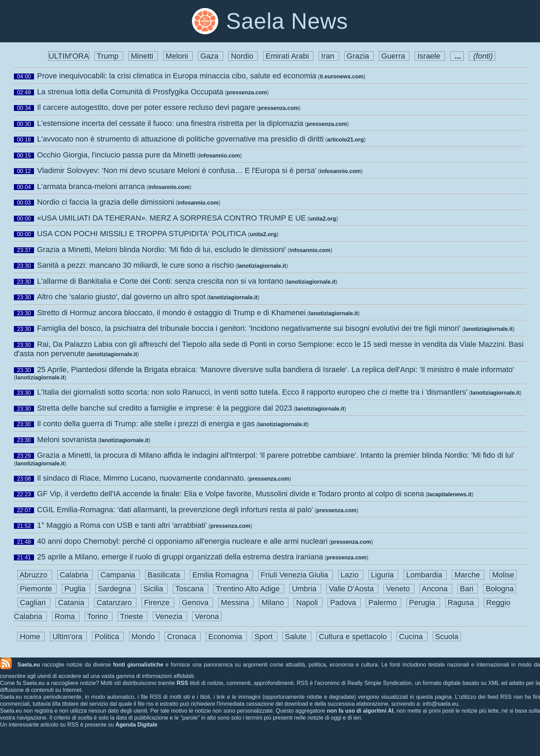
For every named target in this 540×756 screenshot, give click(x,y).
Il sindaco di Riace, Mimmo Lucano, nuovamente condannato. (142, 478)
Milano (274, 603)
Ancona (436, 589)
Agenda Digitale (137, 725)
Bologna (500, 589)
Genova (196, 603)
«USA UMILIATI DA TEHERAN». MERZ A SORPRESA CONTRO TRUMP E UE (172, 218)
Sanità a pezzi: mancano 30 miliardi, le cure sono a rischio (136, 265)
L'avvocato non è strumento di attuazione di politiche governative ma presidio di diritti (180, 139)
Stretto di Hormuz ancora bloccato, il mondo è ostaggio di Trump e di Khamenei (171, 313)
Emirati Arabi (288, 56)
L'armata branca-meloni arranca (91, 186)
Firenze (158, 603)
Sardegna (116, 589)
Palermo (383, 603)
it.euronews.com (341, 76)
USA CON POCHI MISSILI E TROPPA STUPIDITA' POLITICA (142, 234)
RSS (182, 683)
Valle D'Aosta (352, 589)
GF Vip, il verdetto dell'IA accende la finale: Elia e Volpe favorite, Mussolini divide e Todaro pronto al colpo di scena (231, 494)
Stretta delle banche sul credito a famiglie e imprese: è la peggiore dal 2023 (165, 408)
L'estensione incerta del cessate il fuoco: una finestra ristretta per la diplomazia (170, 123)
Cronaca (183, 637)
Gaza (210, 56)
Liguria (383, 575)
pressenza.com (247, 92)
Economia (226, 637)
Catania (72, 603)
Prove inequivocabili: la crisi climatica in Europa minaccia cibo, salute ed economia (177, 76)
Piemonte (37, 589)
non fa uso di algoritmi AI (360, 711)
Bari (468, 589)
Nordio (243, 56)
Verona (207, 616)
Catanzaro (115, 603)
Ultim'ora (68, 637)
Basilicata (165, 575)
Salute (297, 637)
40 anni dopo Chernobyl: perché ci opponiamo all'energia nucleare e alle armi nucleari (182, 541)
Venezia (170, 616)
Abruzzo (35, 575)
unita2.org (323, 219)
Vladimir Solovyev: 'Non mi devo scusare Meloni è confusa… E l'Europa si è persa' (177, 170)
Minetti (143, 56)
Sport (265, 637)
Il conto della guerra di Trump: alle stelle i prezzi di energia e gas (146, 424)
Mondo (144, 637)
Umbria (305, 589)
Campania (119, 575)
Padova (344, 603)
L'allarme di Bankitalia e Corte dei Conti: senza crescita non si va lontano (160, 281)
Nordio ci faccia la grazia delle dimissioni (106, 202)
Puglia (76, 589)
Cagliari (34, 603)
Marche (468, 575)
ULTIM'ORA (69, 56)
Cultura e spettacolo (354, 637)
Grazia (359, 56)
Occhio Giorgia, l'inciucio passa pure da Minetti (116, 155)
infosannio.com (219, 156)
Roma (66, 616)
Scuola (447, 637)
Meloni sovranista (67, 440)
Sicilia (154, 589)
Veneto (399, 589)
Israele (430, 56)
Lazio (351, 575)
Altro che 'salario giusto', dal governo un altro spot (121, 297)
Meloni (178, 56)
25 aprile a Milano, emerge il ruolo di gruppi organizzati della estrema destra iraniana (180, 557)
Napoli (308, 603)
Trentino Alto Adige (249, 589)
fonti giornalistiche (138, 665)
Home (31, 637)
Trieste (133, 616)
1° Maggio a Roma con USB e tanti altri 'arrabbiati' (122, 525)
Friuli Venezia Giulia (296, 575)
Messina (236, 603)
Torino (99, 616)
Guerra (394, 56)
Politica (108, 637)
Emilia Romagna (221, 575)
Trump (109, 56)
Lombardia (425, 575)
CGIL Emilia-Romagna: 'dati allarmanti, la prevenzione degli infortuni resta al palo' (175, 510)
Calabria (75, 575)
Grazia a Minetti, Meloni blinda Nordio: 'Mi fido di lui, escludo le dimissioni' (162, 250)
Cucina (412, 637)
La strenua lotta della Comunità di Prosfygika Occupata (130, 92)
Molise (503, 575)
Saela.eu (29, 665)
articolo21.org (346, 140)
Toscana (191, 589)
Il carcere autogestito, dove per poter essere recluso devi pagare (146, 107)
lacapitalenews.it (450, 494)
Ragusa (462, 603)
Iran (329, 56)
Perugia (423, 603)
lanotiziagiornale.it (262, 266)
